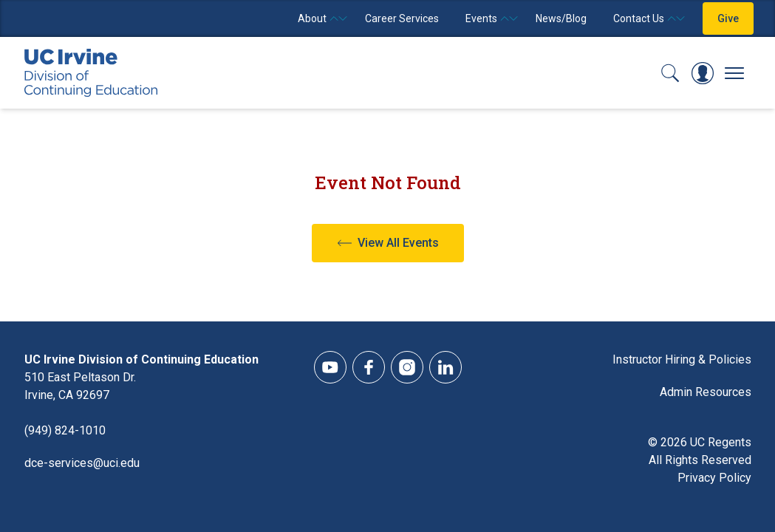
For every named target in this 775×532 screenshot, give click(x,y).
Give (728, 18)
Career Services (402, 18)
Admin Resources (706, 392)
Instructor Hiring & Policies (682, 359)
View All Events (398, 243)
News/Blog (561, 18)
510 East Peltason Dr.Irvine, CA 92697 (80, 386)
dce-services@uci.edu (82, 463)
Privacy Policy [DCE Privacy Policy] (714, 478)
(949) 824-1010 (65, 430)
